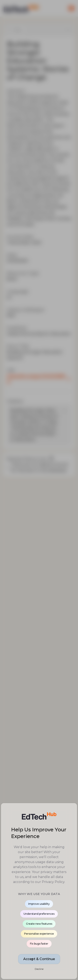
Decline (39, 969)
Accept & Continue (39, 959)
